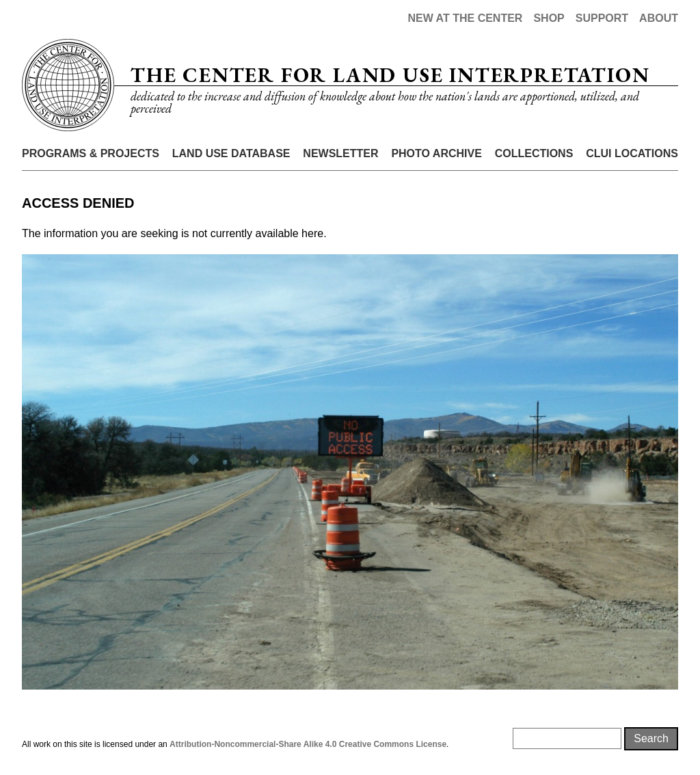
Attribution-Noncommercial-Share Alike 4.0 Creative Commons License (308, 744)
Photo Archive (436, 153)
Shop (549, 18)
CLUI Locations (632, 153)
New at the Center (465, 18)
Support (602, 18)
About (659, 18)
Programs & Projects (91, 153)
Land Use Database (231, 153)
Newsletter (340, 153)
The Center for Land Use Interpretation (390, 75)
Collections (534, 153)
